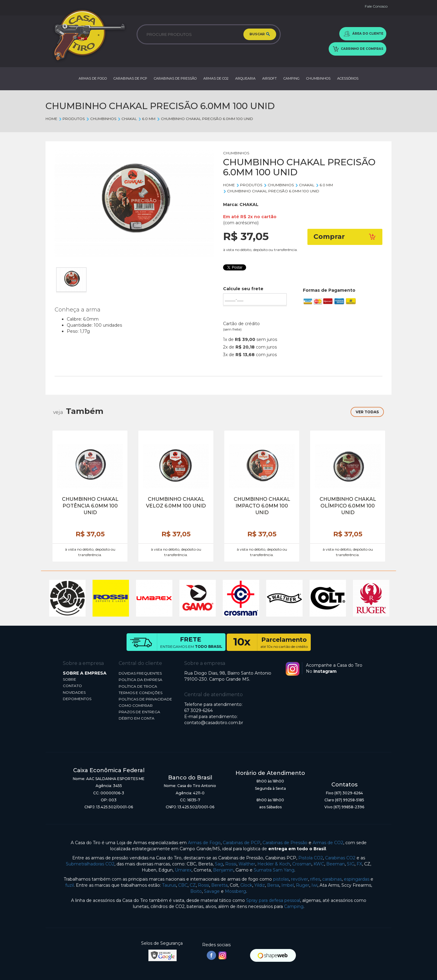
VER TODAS (367, 412)
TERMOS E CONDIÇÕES (141, 693)
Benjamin (223, 870)
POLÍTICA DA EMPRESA (141, 680)
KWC (319, 864)
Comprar (345, 237)
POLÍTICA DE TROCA (138, 686)
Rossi (231, 864)
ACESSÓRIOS (348, 78)
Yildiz (260, 885)
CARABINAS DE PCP (130, 78)
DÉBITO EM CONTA (137, 718)
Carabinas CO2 (340, 858)
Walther (247, 864)
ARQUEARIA (245, 78)
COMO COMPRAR (136, 705)
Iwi (314, 885)
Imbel (288, 885)
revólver (300, 879)
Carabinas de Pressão (285, 843)
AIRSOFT (269, 78)
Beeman (335, 864)
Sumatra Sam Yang (274, 870)
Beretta (219, 885)
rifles (315, 879)
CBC (183, 885)
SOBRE (69, 679)
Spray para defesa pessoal (273, 900)
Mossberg (235, 891)
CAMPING (291, 78)
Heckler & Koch (274, 864)
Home (51, 119)
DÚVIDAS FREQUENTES (140, 673)
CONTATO (72, 686)
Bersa (273, 885)
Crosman (302, 864)
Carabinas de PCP (242, 843)
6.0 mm (147, 119)
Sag (219, 864)
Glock (246, 885)
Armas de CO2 (328, 843)
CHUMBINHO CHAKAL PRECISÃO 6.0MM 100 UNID (205, 119)
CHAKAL (127, 119)
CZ (193, 885)
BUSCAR (260, 35)
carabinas (332, 879)
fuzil (69, 885)
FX (359, 864)
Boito (196, 891)
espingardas (357, 879)
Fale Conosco (376, 6)
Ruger (303, 885)
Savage (212, 891)
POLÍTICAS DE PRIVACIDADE (145, 699)
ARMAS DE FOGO (93, 78)
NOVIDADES (74, 692)
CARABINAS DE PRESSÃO (175, 78)
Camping (294, 906)
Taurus (169, 885)
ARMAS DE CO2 (216, 78)
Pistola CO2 (311, 858)
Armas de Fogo (204, 843)
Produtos (72, 119)
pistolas (281, 879)
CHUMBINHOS (318, 78)
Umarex (183, 870)
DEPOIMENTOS (77, 699)
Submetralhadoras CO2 (90, 864)
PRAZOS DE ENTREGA (139, 712)
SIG (351, 864)
